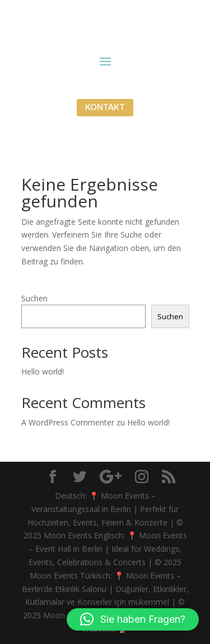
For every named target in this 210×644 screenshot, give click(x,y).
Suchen (34, 298)
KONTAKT (105, 107)
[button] (133, 619)
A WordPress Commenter (68, 422)
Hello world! (43, 371)
